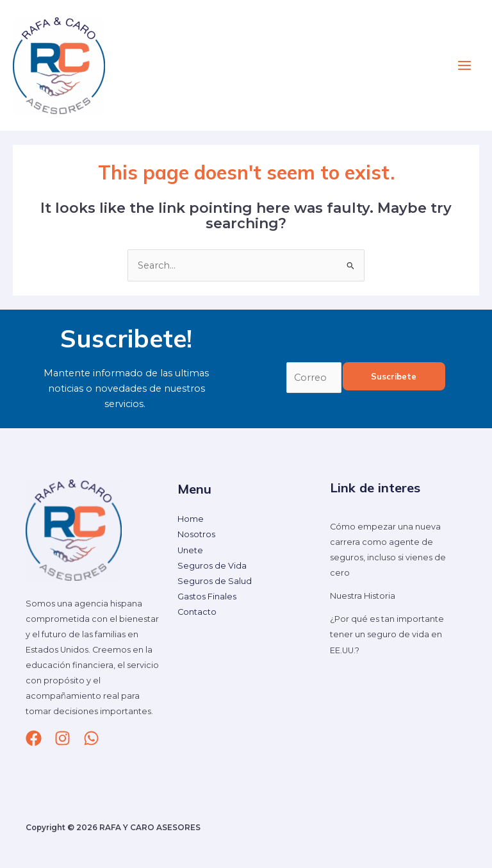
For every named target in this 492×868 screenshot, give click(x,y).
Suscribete (394, 376)
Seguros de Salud (215, 581)
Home (191, 519)
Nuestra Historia (363, 596)
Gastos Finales (207, 597)
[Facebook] (34, 738)
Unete (190, 550)
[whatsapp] (91, 738)
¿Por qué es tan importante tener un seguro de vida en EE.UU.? (387, 634)
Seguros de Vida (212, 566)
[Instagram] (62, 738)
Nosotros (196, 535)
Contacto (197, 612)
